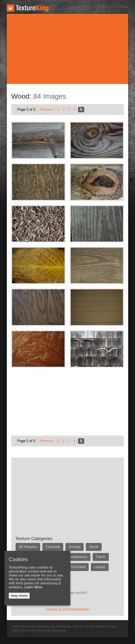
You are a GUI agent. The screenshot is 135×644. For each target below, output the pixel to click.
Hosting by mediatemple (52, 631)
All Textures (28, 547)
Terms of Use (110, 7)
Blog (125, 7)
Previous (47, 109)
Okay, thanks (19, 596)
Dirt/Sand (78, 567)
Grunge (75, 547)
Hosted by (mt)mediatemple (67, 609)
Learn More (33, 587)
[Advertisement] (68, 49)
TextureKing (28, 8)
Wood (94, 547)
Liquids (100, 567)
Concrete (53, 547)
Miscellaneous (76, 557)
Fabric (101, 557)
